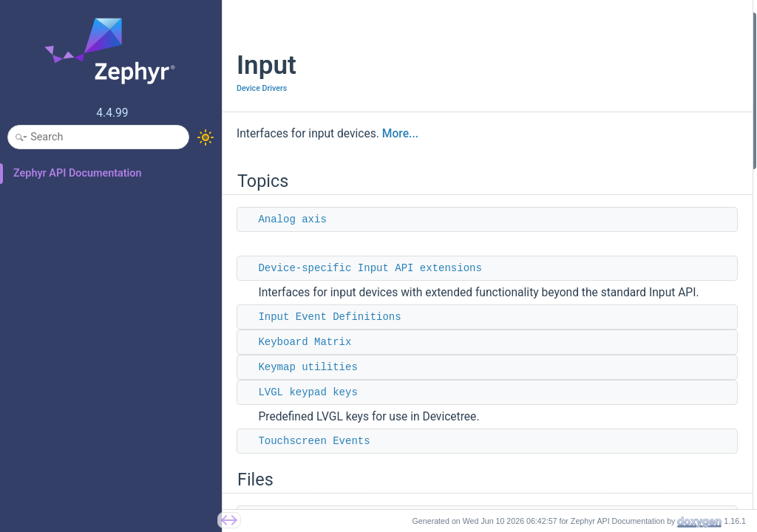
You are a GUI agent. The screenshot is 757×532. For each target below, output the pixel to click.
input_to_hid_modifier (607, 496)
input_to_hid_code (600, 476)
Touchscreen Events (314, 457)
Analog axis (292, 219)
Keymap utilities (308, 383)
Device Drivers (262, 88)
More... (400, 134)
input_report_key (596, 397)
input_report (587, 377)
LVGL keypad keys (308, 409)
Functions (570, 358)
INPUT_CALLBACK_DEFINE (619, 338)
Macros (564, 298)
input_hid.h (584, 219)
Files (558, 179)
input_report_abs (597, 437)
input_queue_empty (603, 457)
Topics (563, 21)
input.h (575, 199)
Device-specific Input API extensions (370, 268)
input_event (585, 259)
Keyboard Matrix (305, 358)
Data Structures (582, 239)
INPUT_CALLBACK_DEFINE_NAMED (639, 318)
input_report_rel (594, 417)
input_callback (591, 278)
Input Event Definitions (329, 333)
